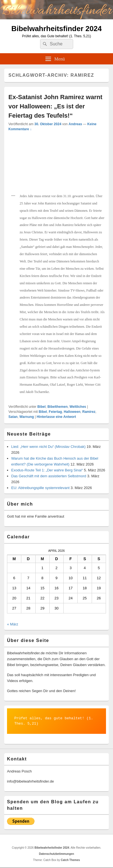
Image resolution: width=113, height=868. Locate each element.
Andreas (75, 124)
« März (13, 624)
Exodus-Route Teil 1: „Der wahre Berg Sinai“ (47, 470)
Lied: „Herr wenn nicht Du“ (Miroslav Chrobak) (48, 447)
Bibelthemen (57, 407)
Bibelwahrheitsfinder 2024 (56, 29)
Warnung (27, 417)
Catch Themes (70, 860)
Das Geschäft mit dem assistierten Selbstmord (49, 476)
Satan (13, 417)
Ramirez (89, 412)
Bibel (41, 407)
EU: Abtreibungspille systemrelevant (40, 488)
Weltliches (78, 407)
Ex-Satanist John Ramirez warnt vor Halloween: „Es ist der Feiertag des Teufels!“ (55, 106)
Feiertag (55, 412)
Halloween (72, 412)
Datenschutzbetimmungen (56, 854)
